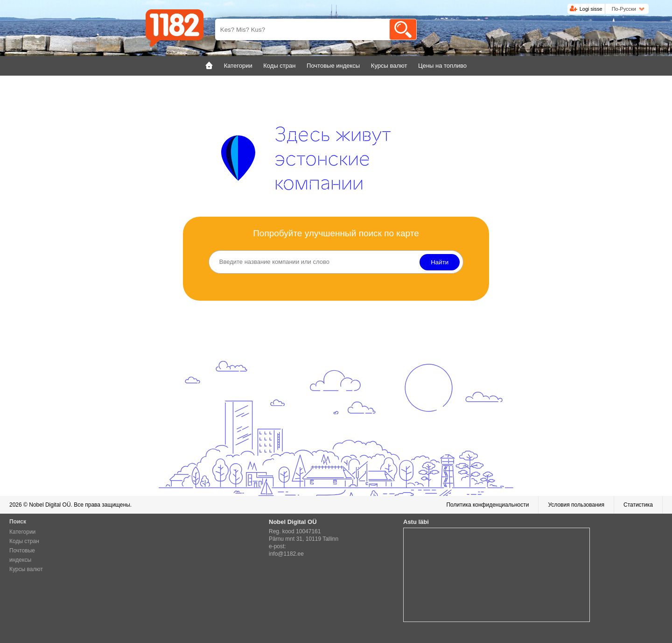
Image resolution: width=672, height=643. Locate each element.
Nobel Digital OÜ (50, 505)
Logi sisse (591, 9)
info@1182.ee (286, 554)
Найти (440, 262)
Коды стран (24, 541)
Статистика (638, 505)
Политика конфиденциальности (487, 505)
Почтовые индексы (22, 555)
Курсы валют (26, 569)
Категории (22, 532)
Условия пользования (576, 505)
